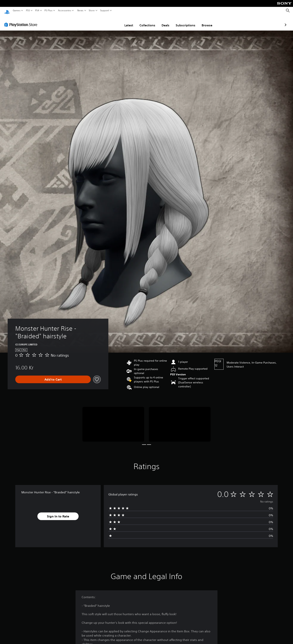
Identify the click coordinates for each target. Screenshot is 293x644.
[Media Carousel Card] (113, 421)
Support (105, 11)
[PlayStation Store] (22, 21)
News (80, 11)
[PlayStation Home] (7, 11)
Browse (185, 22)
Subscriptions (163, 22)
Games (17, 11)
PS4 (37, 11)
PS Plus (48, 11)
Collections (125, 22)
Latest (106, 22)
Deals (143, 22)
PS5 (28, 11)
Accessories (65, 11)
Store (92, 11)
